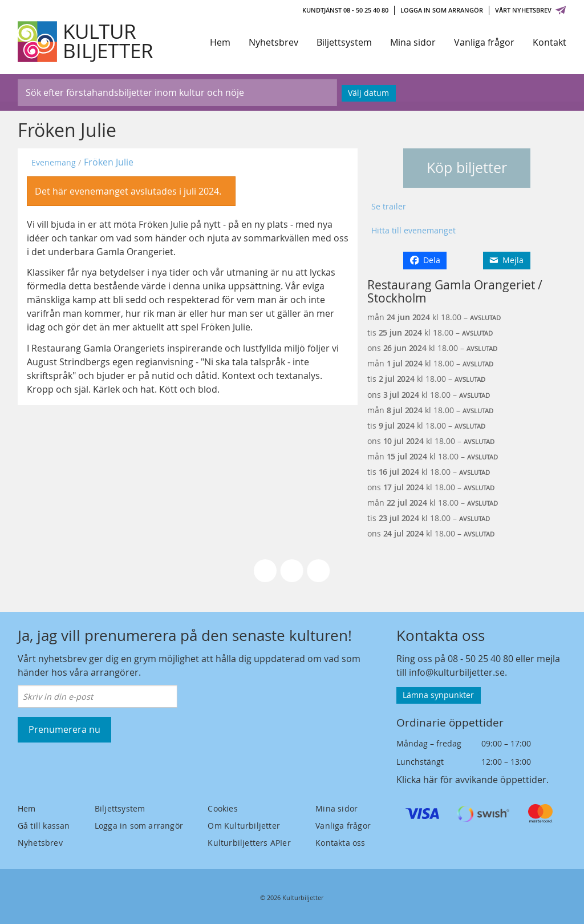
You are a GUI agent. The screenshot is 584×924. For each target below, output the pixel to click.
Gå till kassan (44, 826)
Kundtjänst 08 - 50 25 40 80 (345, 10)
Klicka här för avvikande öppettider (471, 780)
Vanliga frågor (484, 42)
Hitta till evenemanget (413, 230)
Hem (220, 42)
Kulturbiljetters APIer (249, 843)
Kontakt (549, 42)
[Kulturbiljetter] (86, 42)
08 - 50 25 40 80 (480, 659)
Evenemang (54, 162)
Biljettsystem (344, 42)
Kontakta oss (340, 843)
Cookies (222, 808)
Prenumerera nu (64, 729)
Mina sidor (413, 42)
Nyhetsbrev (273, 42)
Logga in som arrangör (442, 10)
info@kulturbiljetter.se (457, 672)
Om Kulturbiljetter (244, 826)
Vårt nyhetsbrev (531, 10)
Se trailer (389, 206)
